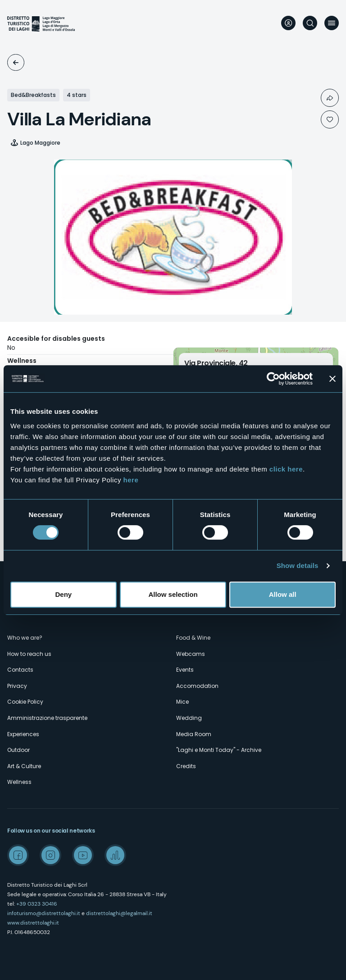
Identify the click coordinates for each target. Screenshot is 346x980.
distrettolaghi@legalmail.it (119, 913)
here (131, 480)
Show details (298, 566)
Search (310, 23)
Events (185, 670)
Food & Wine (193, 638)
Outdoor (18, 750)
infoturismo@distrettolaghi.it (44, 913)
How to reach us (29, 654)
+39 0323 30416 (37, 904)
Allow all (283, 594)
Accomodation (16, 62)
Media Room (194, 734)
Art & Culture (24, 766)
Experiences (23, 734)
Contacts (20, 670)
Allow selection (173, 594)
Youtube (83, 855)
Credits (186, 766)
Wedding (189, 718)
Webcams (191, 654)
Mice (182, 702)
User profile (288, 23)
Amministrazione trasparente (47, 718)
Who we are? (25, 638)
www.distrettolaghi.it (33, 923)
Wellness (19, 782)
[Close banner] (332, 379)
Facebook (18, 855)
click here (286, 469)
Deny (63, 594)
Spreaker (115, 855)
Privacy (17, 686)
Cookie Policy (25, 702)
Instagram (50, 855)
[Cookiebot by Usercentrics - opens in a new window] (273, 379)
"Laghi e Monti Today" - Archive (219, 750)
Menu (332, 23)
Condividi (330, 98)
